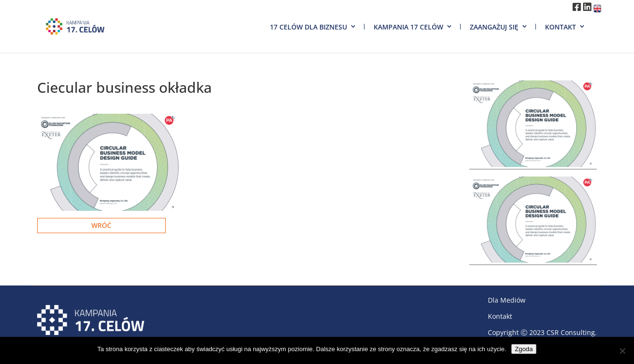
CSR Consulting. (572, 332)
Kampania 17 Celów (408, 27)
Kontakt (560, 27)
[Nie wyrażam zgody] (622, 351)
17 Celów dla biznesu (308, 27)
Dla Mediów (507, 300)
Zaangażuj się (494, 27)
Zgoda (524, 349)
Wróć (101, 225)
